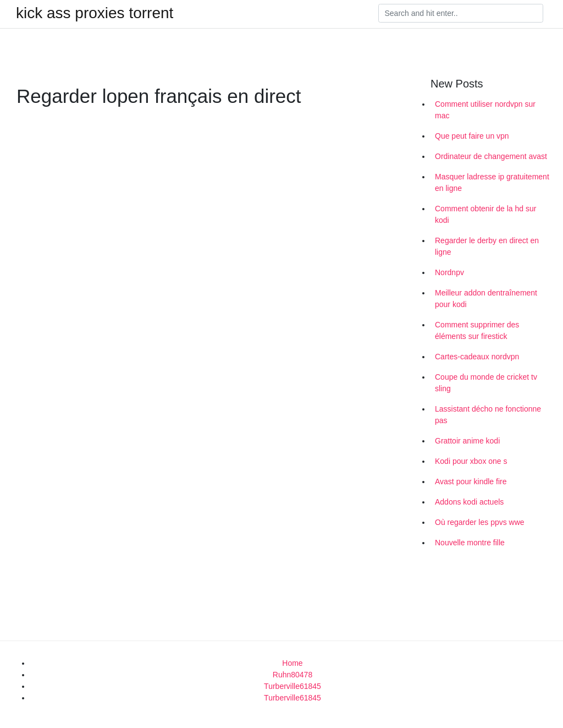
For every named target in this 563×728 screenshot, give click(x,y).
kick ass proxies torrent (95, 13)
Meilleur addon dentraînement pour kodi (486, 299)
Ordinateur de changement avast (491, 156)
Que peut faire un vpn (472, 136)
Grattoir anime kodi (467, 441)
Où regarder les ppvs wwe (480, 522)
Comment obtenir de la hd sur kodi (485, 214)
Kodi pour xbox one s (471, 461)
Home (292, 663)
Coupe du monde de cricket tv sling (486, 383)
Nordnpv (449, 272)
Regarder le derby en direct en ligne (487, 246)
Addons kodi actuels (469, 502)
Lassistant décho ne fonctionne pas (488, 415)
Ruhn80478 (292, 675)
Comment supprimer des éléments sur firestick (477, 330)
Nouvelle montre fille (470, 543)
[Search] (461, 13)
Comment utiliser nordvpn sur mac (485, 110)
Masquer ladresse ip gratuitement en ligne (492, 182)
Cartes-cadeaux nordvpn (477, 357)
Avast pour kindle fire (471, 481)
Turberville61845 (292, 686)
